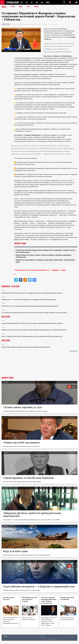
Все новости (73, 352)
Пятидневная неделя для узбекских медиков (29, 600)
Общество (45, 24)
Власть (50, 24)
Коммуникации (33, 24)
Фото (29, 7)
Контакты (6, 637)
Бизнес (40, 24)
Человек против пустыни (8, 599)
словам (19, 191)
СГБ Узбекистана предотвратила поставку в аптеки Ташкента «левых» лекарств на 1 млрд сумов (34, 313)
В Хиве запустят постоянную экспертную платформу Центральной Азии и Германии (30, 306)
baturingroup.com (51, 639)
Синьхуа (48, 39)
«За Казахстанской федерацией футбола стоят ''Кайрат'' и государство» (49, 601)
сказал (53, 135)
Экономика (26, 24)
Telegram (55, 271)
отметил (27, 58)
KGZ (27, 2)
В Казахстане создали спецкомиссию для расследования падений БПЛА (26, 348)
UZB (42, 2)
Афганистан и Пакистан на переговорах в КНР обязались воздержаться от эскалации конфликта (34, 330)
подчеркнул (26, 74)
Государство (14, 24)
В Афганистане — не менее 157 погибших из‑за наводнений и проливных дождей (29, 300)
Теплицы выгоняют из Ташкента (67, 599)
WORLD (48, 2)
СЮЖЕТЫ (37, 7)
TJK (32, 2)
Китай (20, 24)
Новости (4, 7)
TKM (37, 2)
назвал (17, 239)
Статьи (13, 7)
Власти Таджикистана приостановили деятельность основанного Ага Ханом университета (32, 337)
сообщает (72, 37)
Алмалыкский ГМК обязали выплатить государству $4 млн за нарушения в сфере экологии (32, 293)
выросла (56, 239)
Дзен (64, 271)
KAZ (22, 2)
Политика (55, 24)
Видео (21, 7)
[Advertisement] (39, 365)
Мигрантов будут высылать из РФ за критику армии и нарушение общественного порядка (32, 324)
